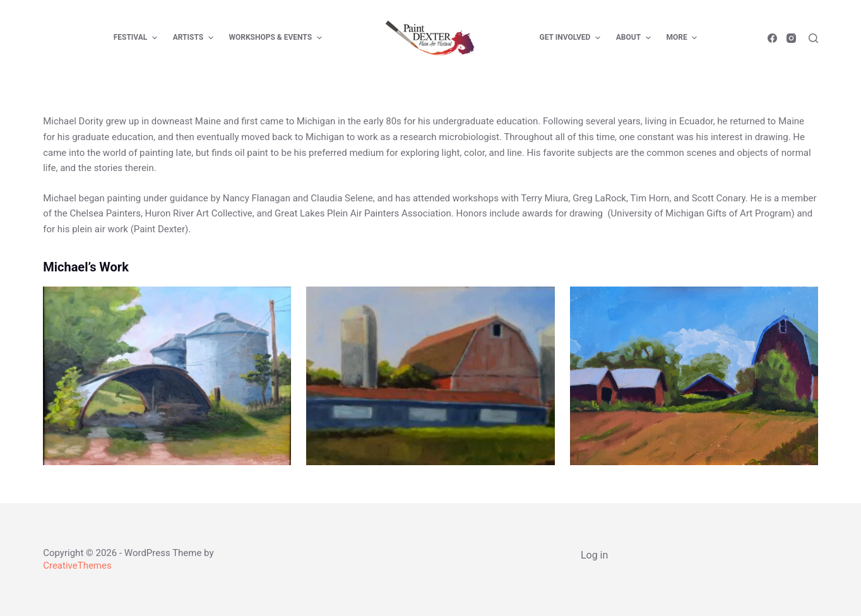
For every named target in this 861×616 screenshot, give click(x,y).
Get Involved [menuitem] (572, 38)
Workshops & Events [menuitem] (277, 38)
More (684, 38)
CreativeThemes (77, 566)
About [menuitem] (635, 38)
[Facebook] (772, 38)
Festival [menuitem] (137, 38)
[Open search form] (813, 38)
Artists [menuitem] (195, 38)
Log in (594, 555)
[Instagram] (791, 38)
